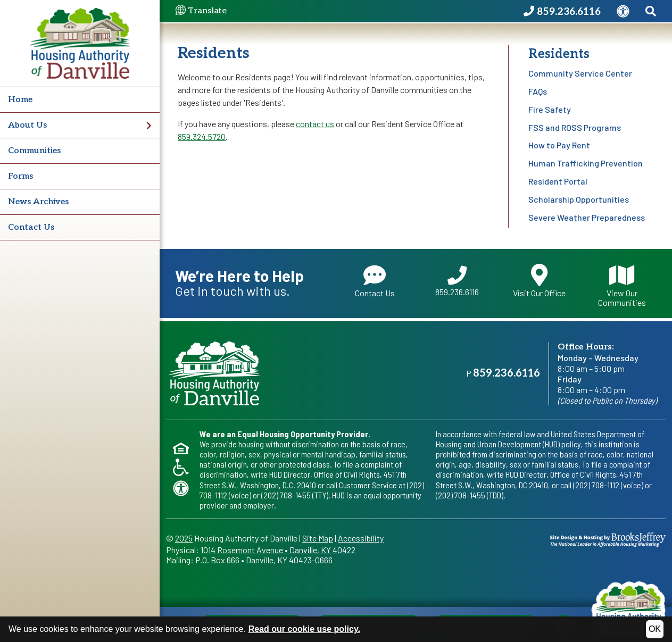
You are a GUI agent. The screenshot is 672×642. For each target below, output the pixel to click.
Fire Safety (550, 109)
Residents (559, 54)
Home (20, 100)
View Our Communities (622, 285)
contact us (315, 124)
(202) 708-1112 (596, 485)
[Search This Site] (651, 11)
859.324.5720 (202, 136)
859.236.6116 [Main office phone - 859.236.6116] (507, 373)
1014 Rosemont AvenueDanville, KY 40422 (278, 550)
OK (655, 629)
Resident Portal (558, 181)
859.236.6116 (457, 281)
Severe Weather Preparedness (587, 217)
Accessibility (361, 538)
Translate (201, 11)
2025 (184, 538)
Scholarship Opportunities (579, 199)
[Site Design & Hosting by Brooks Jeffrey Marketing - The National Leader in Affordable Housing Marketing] (608, 538)
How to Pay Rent (559, 145)
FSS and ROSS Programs (575, 127)
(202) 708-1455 (286, 495)
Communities (34, 151)
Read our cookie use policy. (304, 629)
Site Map (318, 538)
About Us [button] (80, 125)
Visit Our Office (539, 281)
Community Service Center (580, 73)
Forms (20, 176)
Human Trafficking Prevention (586, 163)
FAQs (538, 91)
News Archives (38, 202)
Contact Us (31, 227)
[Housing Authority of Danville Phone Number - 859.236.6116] (562, 11)
